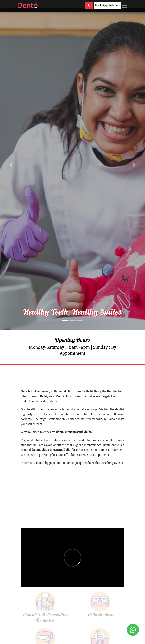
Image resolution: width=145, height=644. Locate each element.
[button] (11, 165)
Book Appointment (107, 5)
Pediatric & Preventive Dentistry (45, 617)
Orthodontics (100, 614)
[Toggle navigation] (124, 6)
